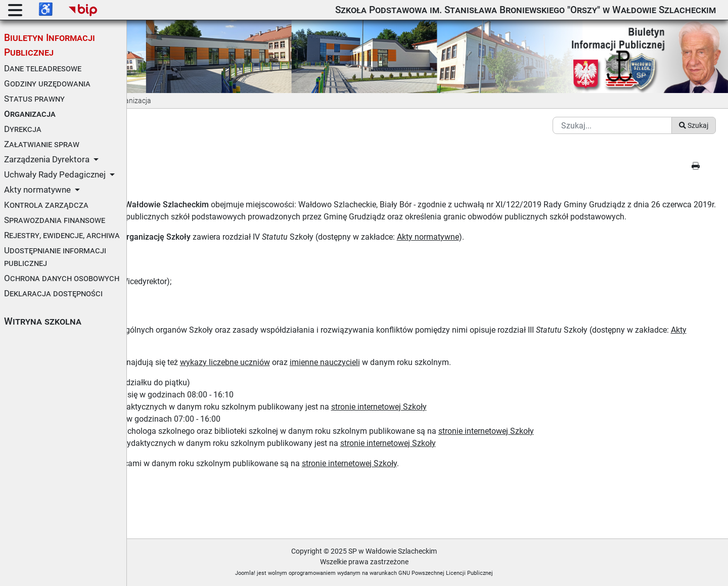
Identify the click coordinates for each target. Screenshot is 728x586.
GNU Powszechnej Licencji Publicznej (509, 573)
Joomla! (309, 573)
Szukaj (694, 113)
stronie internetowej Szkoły (505, 406)
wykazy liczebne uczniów (351, 362)
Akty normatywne (37, 190)
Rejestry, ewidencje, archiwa (62, 235)
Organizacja (30, 114)
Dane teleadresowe (43, 68)
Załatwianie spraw (42, 144)
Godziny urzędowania (47, 83)
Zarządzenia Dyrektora (47, 159)
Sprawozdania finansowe (55, 220)
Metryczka (160, 507)
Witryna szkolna (43, 321)
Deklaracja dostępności (53, 293)
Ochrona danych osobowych (62, 278)
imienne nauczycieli (451, 362)
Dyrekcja (23, 129)
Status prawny (34, 99)
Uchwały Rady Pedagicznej (55, 174)
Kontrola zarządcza (46, 205)
